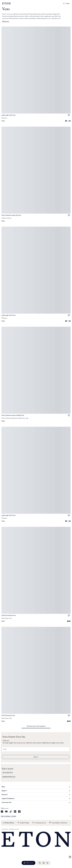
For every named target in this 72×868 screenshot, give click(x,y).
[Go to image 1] (36, 113)
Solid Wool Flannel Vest (9, 615)
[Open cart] (44, 863)
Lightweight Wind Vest (8, 115)
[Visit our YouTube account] (6, 812)
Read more (6, 21)
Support (36, 791)
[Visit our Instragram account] (2, 812)
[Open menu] (47, 863)
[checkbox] (69, 115)
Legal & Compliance (36, 799)
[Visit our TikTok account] (11, 812)
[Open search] (40, 863)
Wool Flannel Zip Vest (8, 716)
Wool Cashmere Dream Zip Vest (11, 215)
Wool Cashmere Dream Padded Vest (13, 415)
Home (68, 4)
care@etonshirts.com (9, 777)
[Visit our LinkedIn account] (15, 812)
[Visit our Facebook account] (19, 812)
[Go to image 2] (38, 113)
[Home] (36, 839)
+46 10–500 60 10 (8, 772)
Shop (36, 787)
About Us (36, 795)
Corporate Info (36, 802)
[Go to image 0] (34, 113)
